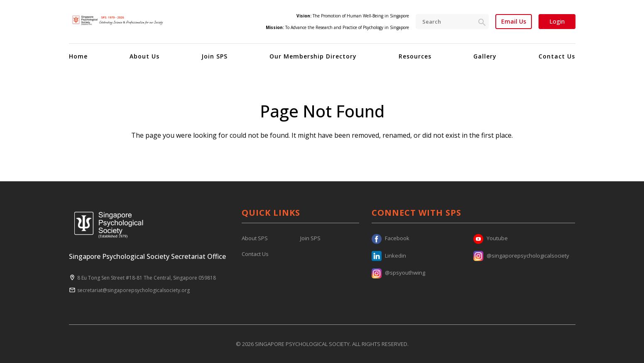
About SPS (255, 238)
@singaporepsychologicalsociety (521, 256)
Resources (415, 56)
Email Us (514, 22)
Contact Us (557, 56)
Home (78, 56)
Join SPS (214, 56)
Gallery (485, 56)
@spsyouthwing (398, 273)
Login (557, 21)
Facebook (391, 238)
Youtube (491, 238)
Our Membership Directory (313, 56)
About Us (144, 56)
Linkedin (389, 256)
